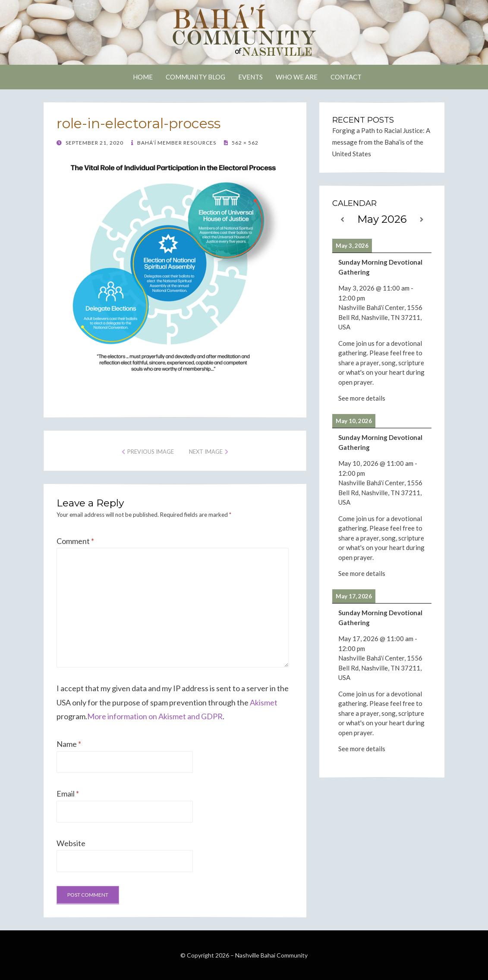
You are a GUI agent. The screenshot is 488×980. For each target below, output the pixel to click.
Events (250, 77)
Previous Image (151, 452)
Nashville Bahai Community (271, 955)
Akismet (264, 702)
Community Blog (195, 77)
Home (143, 77)
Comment (75, 541)
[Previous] (342, 220)
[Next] (422, 220)
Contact (346, 77)
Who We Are (297, 77)
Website (71, 843)
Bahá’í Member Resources (176, 143)
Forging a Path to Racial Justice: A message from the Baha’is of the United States (381, 142)
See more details (362, 398)
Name (69, 744)
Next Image (206, 452)
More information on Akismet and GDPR (155, 716)
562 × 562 (244, 143)
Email (68, 793)
